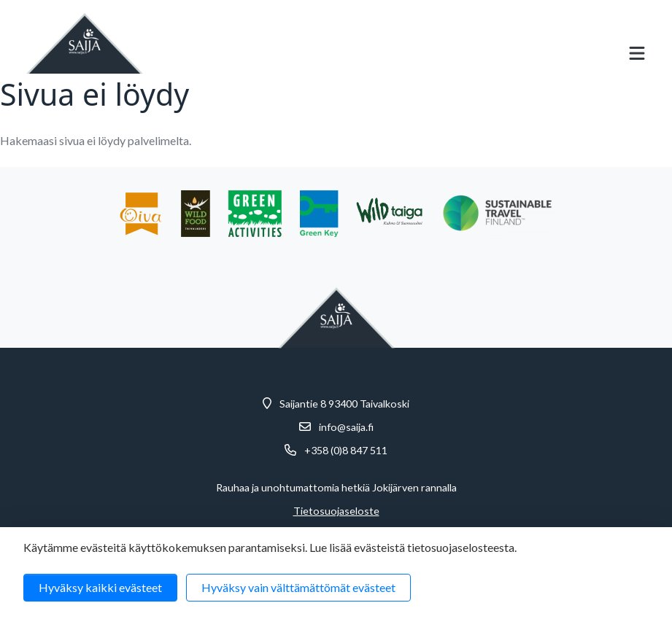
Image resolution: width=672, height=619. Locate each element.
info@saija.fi (346, 427)
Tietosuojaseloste (336, 511)
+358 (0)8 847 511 (346, 451)
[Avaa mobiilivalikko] (637, 53)
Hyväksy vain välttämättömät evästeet (298, 587)
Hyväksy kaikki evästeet (100, 587)
